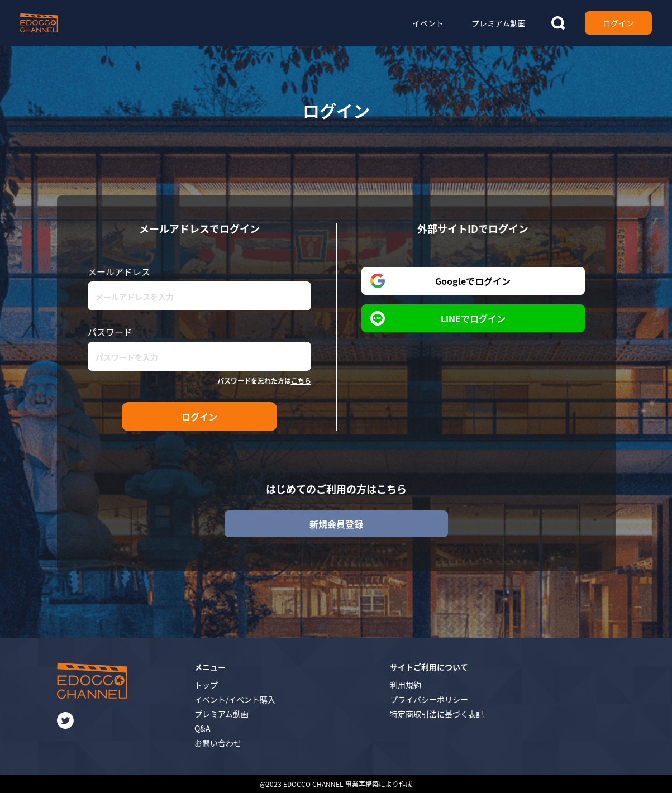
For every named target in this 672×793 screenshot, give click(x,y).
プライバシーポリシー (429, 699)
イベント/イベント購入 (235, 699)
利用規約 (406, 685)
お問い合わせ (218, 743)
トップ (206, 685)
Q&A (202, 728)
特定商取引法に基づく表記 (437, 714)
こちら (301, 381)
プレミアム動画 (221, 714)
